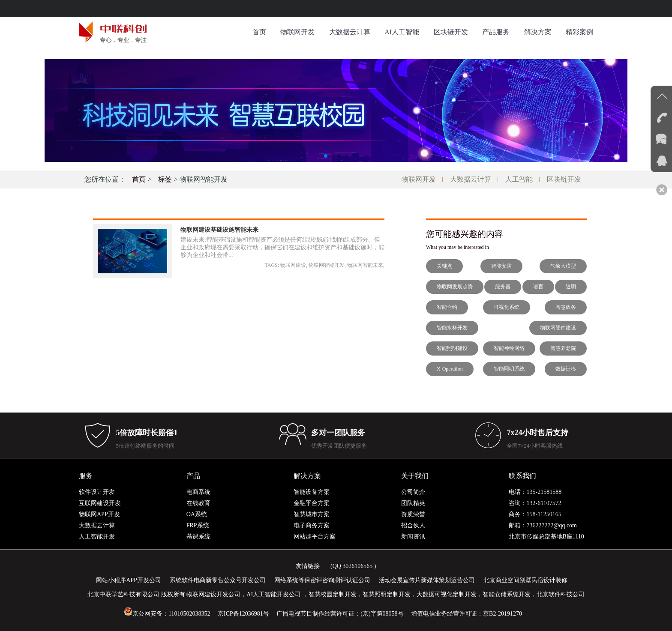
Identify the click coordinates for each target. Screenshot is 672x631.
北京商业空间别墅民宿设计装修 (525, 580)
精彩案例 (579, 32)
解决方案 (538, 32)
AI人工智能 (402, 32)
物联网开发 (297, 32)
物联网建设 (293, 265)
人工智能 (519, 179)
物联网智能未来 (365, 265)
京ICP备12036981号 (243, 614)
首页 (259, 32)
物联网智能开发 (327, 265)
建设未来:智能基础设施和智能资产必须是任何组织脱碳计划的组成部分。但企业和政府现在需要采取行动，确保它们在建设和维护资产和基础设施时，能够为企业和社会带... (282, 247)
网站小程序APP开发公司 (129, 580)
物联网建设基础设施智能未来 (219, 230)
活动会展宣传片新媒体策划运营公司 (427, 580)
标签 (165, 179)
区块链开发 (451, 32)
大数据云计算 (350, 32)
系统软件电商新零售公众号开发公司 (218, 580)
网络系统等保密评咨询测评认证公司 (322, 580)
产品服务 (496, 32)
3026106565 (357, 566)
